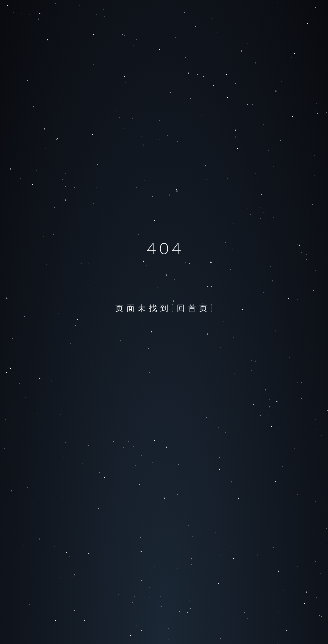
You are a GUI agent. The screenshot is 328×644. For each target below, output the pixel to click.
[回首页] (194, 308)
